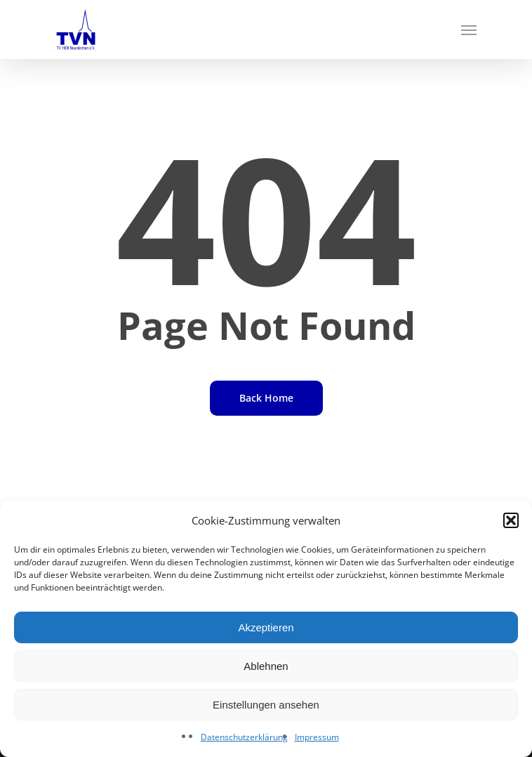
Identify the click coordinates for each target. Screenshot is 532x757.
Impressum (317, 737)
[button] (511, 520)
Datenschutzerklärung (244, 737)
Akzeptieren (266, 627)
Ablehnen (266, 666)
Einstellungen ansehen (266, 705)
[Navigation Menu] (469, 29)
